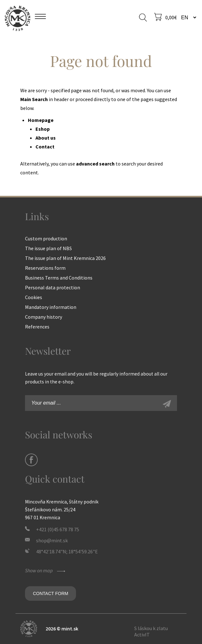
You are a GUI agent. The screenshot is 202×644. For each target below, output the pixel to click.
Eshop (43, 129)
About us (46, 138)
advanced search (95, 164)
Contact (45, 147)
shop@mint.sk (52, 540)
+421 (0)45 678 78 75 (58, 529)
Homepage (41, 120)
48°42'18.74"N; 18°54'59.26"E (67, 551)
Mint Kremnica (18, 18)
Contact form (50, 593)
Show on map (46, 570)
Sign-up (174, 405)
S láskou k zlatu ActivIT (151, 631)
